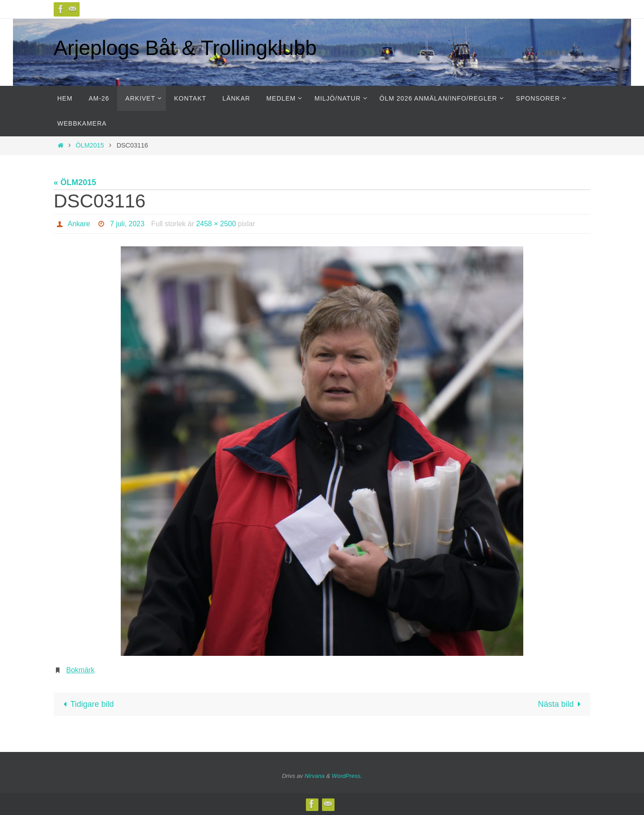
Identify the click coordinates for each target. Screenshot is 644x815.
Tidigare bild (87, 704)
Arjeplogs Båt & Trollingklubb (185, 48)
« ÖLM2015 (75, 182)
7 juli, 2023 (127, 224)
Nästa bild (561, 704)
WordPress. (347, 776)
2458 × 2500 (216, 224)
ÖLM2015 (90, 145)
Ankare (79, 224)
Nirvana (315, 776)
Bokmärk (80, 670)
